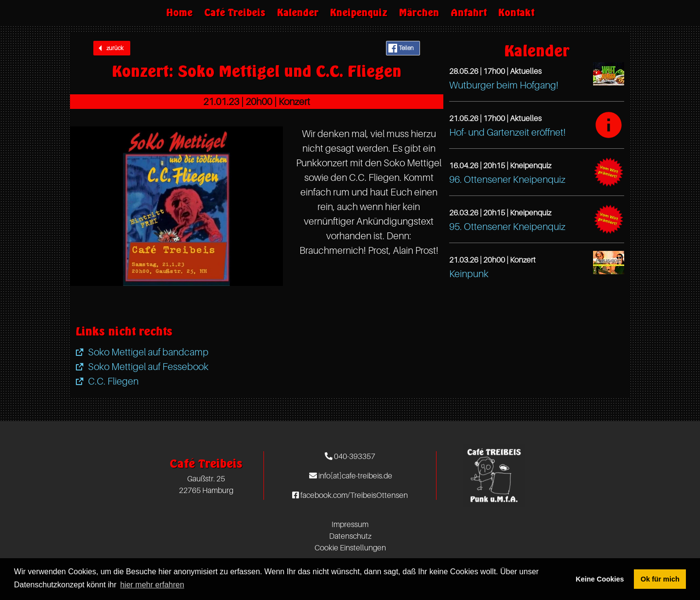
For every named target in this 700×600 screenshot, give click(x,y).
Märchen (419, 12)
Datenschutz (350, 536)
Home (179, 12)
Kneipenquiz (359, 12)
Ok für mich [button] (660, 579)
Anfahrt (469, 12)
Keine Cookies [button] (600, 579)
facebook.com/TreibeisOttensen (350, 495)
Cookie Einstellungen (350, 547)
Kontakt (516, 12)
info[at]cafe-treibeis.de (351, 476)
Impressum (350, 524)
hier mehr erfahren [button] (152, 585)
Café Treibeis (235, 12)
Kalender (298, 12)
